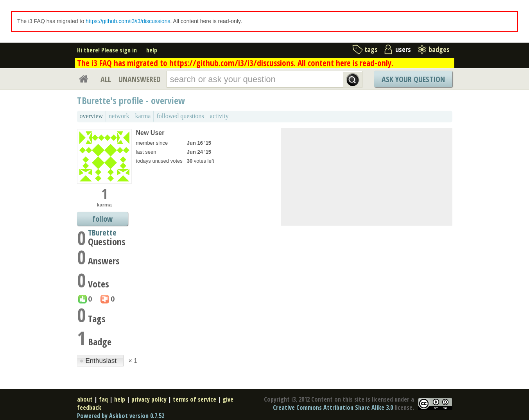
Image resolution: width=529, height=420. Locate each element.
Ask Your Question (413, 79)
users (403, 49)
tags (371, 49)
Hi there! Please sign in (107, 50)
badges (439, 49)
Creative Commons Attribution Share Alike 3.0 (333, 407)
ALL (106, 79)
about (85, 399)
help (152, 50)
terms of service (195, 399)
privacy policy (149, 399)
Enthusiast (99, 361)
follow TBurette (102, 220)
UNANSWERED (140, 79)
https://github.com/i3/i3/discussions (128, 21)
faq (103, 399)
